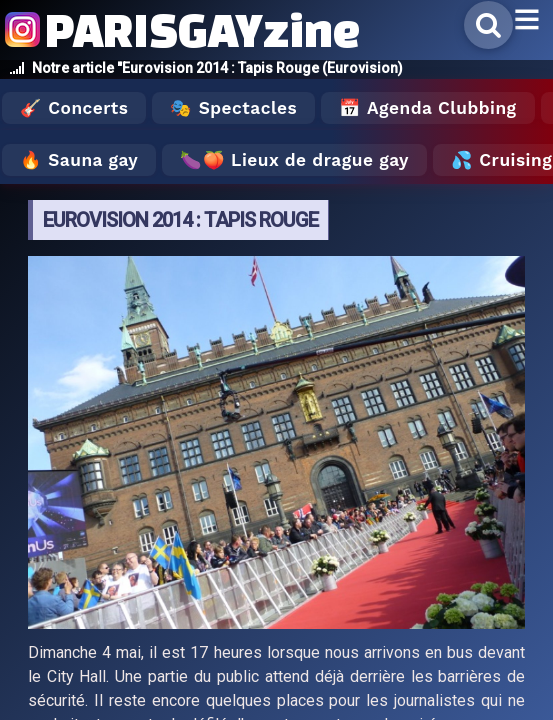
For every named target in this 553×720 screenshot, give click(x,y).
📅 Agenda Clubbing (427, 108)
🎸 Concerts (74, 108)
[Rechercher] (488, 25)
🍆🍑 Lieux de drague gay (294, 160)
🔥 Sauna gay (79, 160)
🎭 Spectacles (233, 108)
